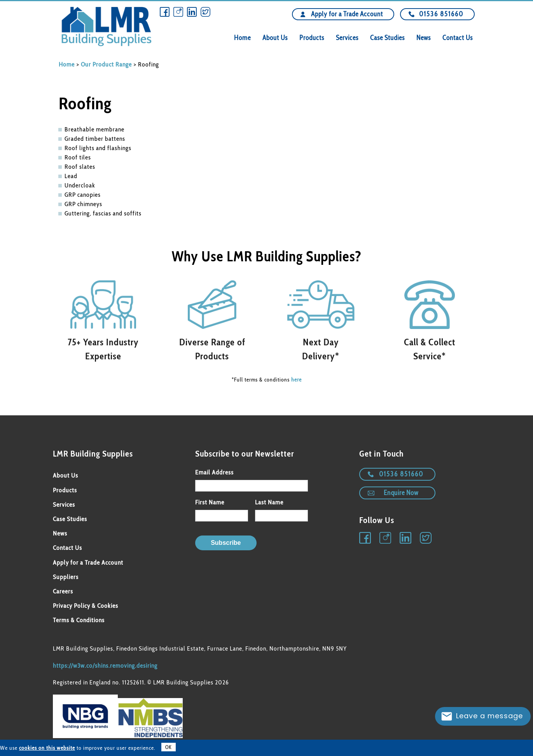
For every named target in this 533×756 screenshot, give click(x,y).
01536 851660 (441, 14)
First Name (210, 502)
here (296, 380)
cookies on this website (47, 748)
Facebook (165, 12)
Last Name (269, 502)
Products (312, 38)
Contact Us (458, 38)
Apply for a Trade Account (347, 14)
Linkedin (192, 12)
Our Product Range (106, 64)
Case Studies (387, 38)
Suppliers (66, 577)
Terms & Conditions (79, 620)
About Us (275, 38)
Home (242, 38)
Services (347, 38)
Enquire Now (401, 493)
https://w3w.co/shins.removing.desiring (105, 666)
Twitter (205, 12)
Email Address (214, 472)
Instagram (178, 12)
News (424, 38)
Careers (63, 591)
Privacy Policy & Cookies (86, 606)
